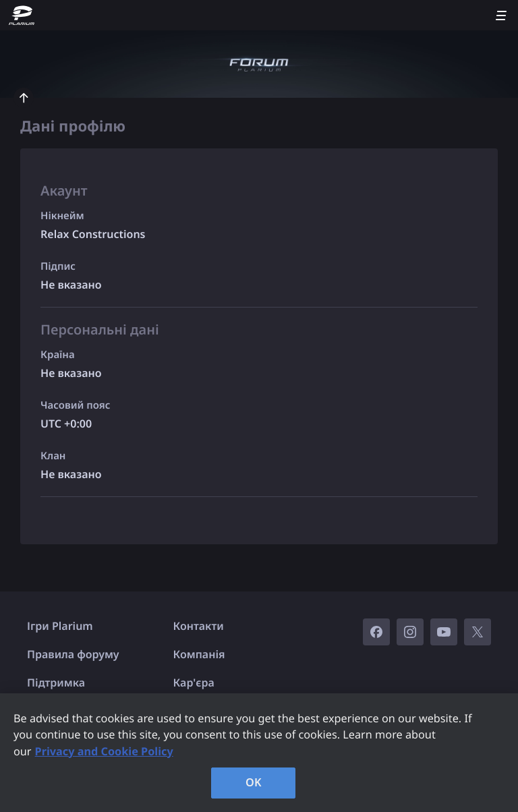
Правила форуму (73, 654)
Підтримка (56, 683)
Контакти (199, 626)
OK (254, 782)
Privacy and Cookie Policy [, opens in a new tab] (104, 751)
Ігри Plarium (60, 626)
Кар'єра (194, 683)
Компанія (199, 654)
